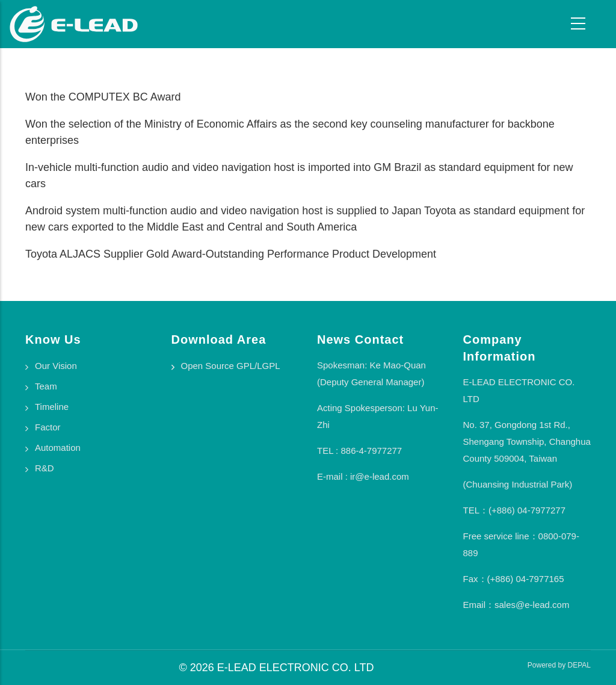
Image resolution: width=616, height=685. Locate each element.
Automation (58, 448)
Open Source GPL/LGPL (231, 366)
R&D (45, 468)
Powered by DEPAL (559, 665)
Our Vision (56, 366)
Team (46, 386)
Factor (48, 427)
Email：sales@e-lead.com (516, 605)
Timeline (52, 407)
